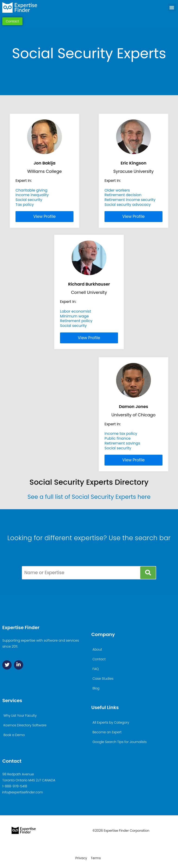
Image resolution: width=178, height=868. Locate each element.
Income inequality (32, 195)
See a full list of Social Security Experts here (89, 497)
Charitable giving (32, 190)
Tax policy (25, 205)
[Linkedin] (19, 665)
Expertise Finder (21, 627)
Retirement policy (76, 321)
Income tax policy (121, 434)
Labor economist (76, 311)
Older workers (117, 190)
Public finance (118, 438)
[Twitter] (7, 665)
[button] (172, 8)
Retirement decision (123, 195)
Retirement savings (122, 443)
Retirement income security (130, 200)
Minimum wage (74, 316)
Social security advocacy (128, 205)
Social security (29, 200)
